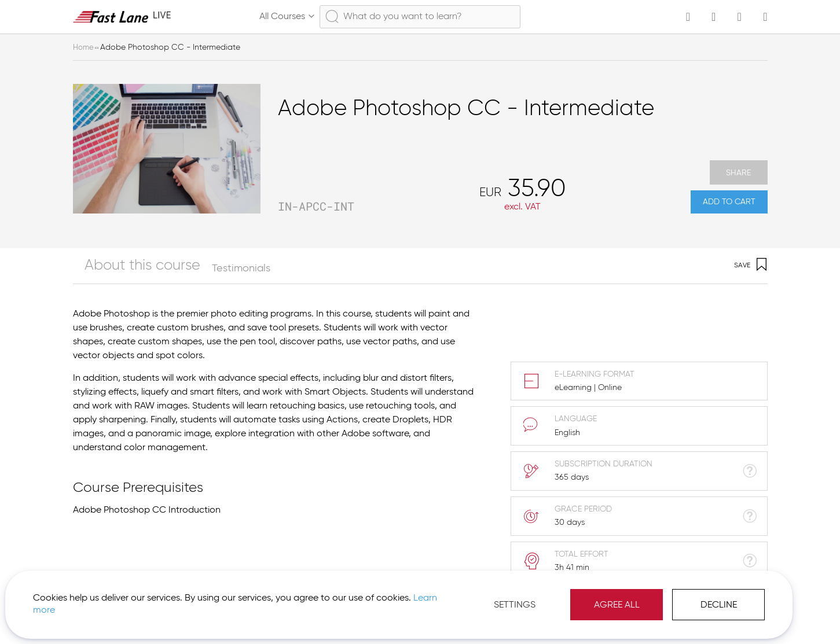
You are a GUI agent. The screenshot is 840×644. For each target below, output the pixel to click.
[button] (722, 615)
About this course (115, 268)
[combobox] (420, 17)
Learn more (163, 597)
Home (84, 47)
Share (739, 164)
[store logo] (122, 16)
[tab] (124, 266)
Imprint (670, 615)
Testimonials (203, 268)
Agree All (491, 592)
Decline (593, 592)
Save (751, 266)
